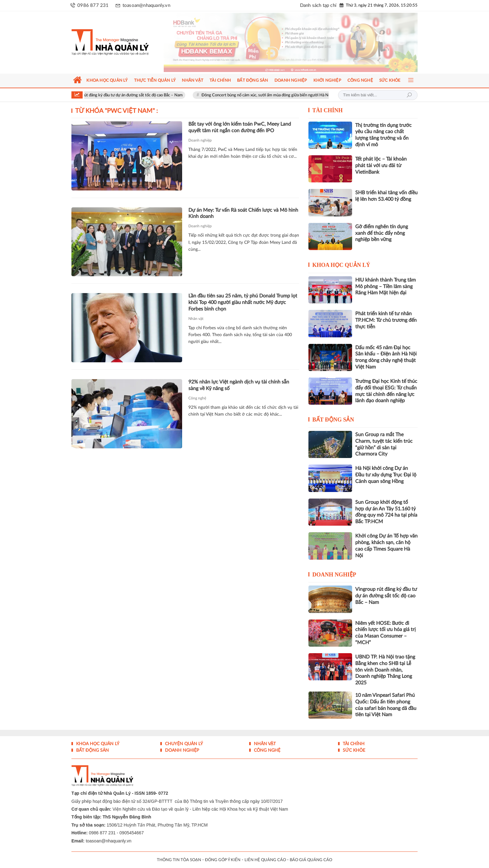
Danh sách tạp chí (318, 5)
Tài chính (327, 110)
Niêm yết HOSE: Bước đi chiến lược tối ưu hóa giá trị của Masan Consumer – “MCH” (385, 633)
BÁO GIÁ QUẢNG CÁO (311, 860)
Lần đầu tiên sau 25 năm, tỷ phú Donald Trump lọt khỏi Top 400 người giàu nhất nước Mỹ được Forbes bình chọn (243, 302)
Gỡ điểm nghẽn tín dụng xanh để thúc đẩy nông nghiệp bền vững (382, 233)
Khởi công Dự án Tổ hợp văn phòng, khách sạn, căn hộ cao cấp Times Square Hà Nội (386, 546)
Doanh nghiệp (200, 140)
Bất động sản (333, 420)
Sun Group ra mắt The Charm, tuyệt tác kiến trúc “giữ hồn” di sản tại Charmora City (384, 444)
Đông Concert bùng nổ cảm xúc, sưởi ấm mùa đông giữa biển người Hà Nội (271, 95)
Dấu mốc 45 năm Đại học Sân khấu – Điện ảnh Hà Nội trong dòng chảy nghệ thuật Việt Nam (386, 357)
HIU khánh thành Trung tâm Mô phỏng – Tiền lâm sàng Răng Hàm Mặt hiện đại (385, 287)
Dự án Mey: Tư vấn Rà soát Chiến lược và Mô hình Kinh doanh (243, 213)
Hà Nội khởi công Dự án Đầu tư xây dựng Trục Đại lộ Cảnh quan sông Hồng (386, 475)
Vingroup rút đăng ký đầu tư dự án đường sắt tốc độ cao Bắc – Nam (129, 95)
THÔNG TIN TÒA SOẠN (179, 860)
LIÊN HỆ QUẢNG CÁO (265, 860)
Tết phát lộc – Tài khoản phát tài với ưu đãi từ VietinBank (381, 166)
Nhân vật (196, 319)
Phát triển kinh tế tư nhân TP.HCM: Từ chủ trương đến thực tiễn (386, 320)
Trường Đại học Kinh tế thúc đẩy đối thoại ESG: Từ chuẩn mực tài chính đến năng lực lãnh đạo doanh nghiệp (386, 391)
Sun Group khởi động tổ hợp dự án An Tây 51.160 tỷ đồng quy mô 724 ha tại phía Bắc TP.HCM (386, 512)
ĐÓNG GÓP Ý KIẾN (223, 860)
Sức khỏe (353, 750)
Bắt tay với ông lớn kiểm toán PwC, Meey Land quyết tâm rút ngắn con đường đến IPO (240, 127)
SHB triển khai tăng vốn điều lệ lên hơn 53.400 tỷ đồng (386, 196)
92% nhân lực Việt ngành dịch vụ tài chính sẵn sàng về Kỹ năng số (239, 385)
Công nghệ (197, 398)
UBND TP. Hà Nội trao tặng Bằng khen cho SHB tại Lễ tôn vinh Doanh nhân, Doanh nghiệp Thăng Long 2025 (385, 670)
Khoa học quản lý (341, 265)
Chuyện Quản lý (183, 744)
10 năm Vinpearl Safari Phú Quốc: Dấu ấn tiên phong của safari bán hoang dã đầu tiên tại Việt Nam (386, 705)
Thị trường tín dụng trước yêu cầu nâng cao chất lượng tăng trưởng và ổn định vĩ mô (383, 135)
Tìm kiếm (409, 95)
